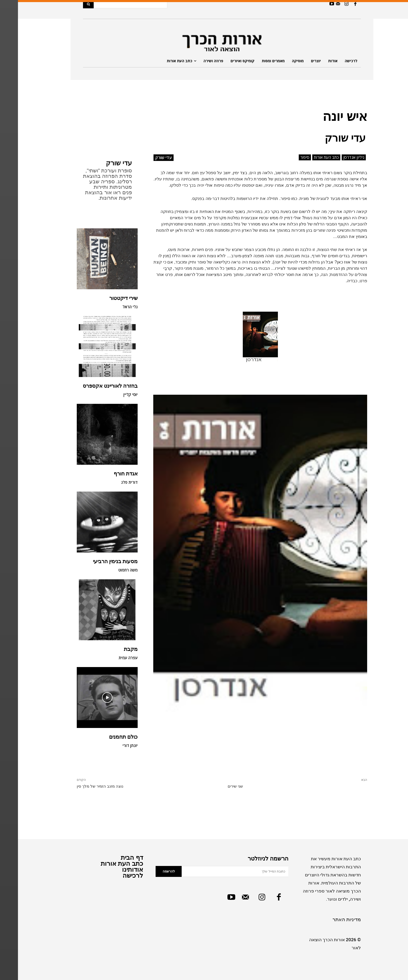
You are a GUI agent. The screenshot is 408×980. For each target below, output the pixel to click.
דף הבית (114, 858)
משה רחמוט (110, 570)
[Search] (70, 4)
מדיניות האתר (329, 919)
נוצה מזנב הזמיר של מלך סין (82, 786)
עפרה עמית (110, 658)
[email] (217, 871)
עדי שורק (101, 163)
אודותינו (115, 869)
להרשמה (151, 871)
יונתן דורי (112, 745)
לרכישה (115, 875)
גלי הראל (112, 307)
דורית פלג (111, 482)
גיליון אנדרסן (336, 157)
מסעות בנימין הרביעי (97, 561)
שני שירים (217, 786)
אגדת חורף (108, 474)
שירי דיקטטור (106, 298)
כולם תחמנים (105, 737)
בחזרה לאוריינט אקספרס (92, 386)
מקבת (113, 649)
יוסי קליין (113, 394)
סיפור (287, 157)
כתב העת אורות (308, 157)
